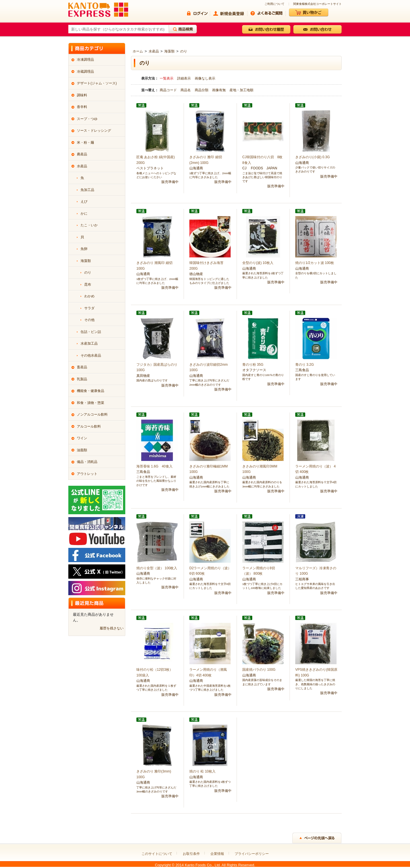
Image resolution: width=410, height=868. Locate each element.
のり (184, 51)
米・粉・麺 (85, 143)
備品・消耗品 (87, 462)
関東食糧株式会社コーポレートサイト (317, 4)
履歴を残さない (112, 628)
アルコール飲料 (89, 426)
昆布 (88, 284)
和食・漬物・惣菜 (91, 403)
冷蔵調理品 (85, 72)
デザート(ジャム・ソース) (97, 83)
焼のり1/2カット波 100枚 (315, 263)
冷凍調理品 (85, 60)
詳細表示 (184, 78)
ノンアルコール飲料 (92, 414)
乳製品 (82, 379)
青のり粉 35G (253, 365)
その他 (89, 320)
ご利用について (274, 4)
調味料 (82, 95)
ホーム (138, 51)
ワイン (82, 438)
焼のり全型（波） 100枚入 (157, 568)
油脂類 (82, 450)
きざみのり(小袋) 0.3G (312, 157)
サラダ (89, 308)
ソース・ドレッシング (94, 131)
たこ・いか (89, 225)
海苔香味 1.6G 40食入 (154, 466)
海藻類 (169, 51)
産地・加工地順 (241, 90)
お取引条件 (191, 854)
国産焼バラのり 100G (259, 670)
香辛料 (82, 107)
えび (84, 202)
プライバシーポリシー (252, 854)
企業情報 (217, 854)
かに (84, 214)
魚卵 (84, 249)
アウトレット (87, 474)
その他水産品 (91, 355)
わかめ (89, 296)
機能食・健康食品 (91, 391)
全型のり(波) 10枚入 (258, 263)
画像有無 (219, 90)
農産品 (82, 154)
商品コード (169, 90)
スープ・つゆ (87, 119)
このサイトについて (157, 854)
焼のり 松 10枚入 (202, 771)
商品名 (186, 90)
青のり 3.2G (305, 365)
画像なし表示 (205, 78)
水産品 (154, 51)
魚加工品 (87, 190)
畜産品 (82, 367)
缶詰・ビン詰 (91, 332)
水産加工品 (89, 343)
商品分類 (202, 90)
